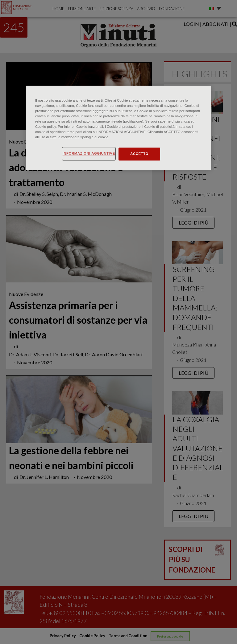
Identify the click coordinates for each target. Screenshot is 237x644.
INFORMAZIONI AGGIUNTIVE (89, 153)
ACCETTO (139, 154)
